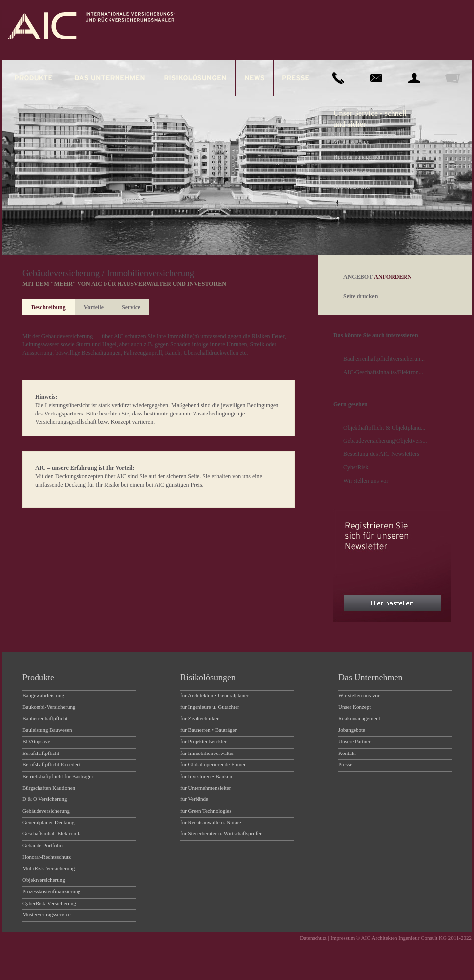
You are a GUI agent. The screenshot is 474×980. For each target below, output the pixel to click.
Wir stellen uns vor (366, 481)
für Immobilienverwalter (207, 753)
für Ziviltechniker (199, 718)
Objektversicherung (44, 880)
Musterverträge (351, 142)
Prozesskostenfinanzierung (51, 891)
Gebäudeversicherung (67, 336)
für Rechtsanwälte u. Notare (211, 822)
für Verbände (194, 799)
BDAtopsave (36, 741)
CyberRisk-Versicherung (49, 903)
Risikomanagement (359, 718)
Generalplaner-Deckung (48, 822)
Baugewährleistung (43, 695)
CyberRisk (356, 467)
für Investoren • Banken (206, 776)
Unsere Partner (355, 741)
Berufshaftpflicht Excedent (52, 764)
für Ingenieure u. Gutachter (210, 707)
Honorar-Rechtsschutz (46, 857)
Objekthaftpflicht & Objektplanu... (384, 428)
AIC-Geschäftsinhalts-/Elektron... (383, 372)
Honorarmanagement (358, 157)
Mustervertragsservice (46, 914)
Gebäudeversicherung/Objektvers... (385, 441)
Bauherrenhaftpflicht (45, 718)
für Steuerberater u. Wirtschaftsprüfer (221, 833)
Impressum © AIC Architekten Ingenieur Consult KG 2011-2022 (401, 938)
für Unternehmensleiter (205, 788)
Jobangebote (352, 730)
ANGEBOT (377, 277)
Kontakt (347, 753)
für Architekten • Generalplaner (215, 695)
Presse (345, 764)
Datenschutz (313, 938)
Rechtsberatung (352, 172)
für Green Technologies (206, 811)
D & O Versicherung (45, 799)
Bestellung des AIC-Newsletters (381, 454)
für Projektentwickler (203, 741)
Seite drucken (360, 296)
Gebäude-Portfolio (42, 845)
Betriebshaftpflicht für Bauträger (58, 776)
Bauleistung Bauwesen (47, 730)
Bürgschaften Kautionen (49, 788)
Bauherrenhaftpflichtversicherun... (384, 359)
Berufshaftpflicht (41, 753)
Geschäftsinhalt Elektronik (51, 833)
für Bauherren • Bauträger (208, 730)
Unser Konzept (355, 707)
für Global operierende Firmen (214, 764)
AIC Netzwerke (352, 187)
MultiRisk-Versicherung (48, 868)
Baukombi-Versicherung (49, 707)
